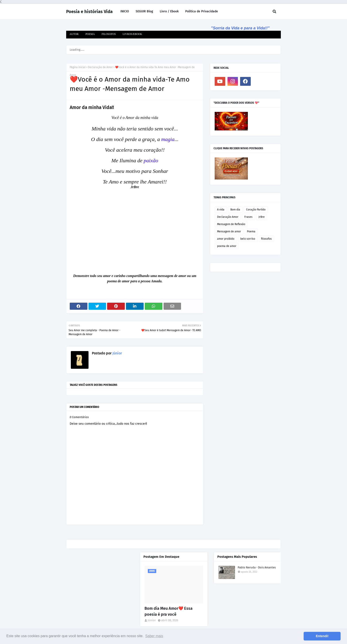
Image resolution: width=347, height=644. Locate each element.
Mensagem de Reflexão (231, 224)
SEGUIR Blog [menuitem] (144, 11)
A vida (221, 210)
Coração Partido (256, 210)
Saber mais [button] (154, 636)
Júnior (117, 353)
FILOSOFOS (109, 34)
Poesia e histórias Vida (89, 11)
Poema (251, 231)
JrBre (262, 217)
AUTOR (74, 34)
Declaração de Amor (100, 67)
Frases (248, 217)
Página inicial (78, 67)
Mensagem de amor (229, 231)
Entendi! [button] (322, 636)
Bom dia (235, 210)
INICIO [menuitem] (125, 11)
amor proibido (226, 239)
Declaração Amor (228, 217)
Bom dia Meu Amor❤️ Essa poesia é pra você (169, 611)
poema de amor (227, 246)
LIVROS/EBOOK (132, 34)
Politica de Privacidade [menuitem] (202, 11)
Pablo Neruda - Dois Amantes (257, 567)
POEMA (90, 34)
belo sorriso (248, 239)
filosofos (266, 239)
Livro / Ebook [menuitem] (169, 11)
